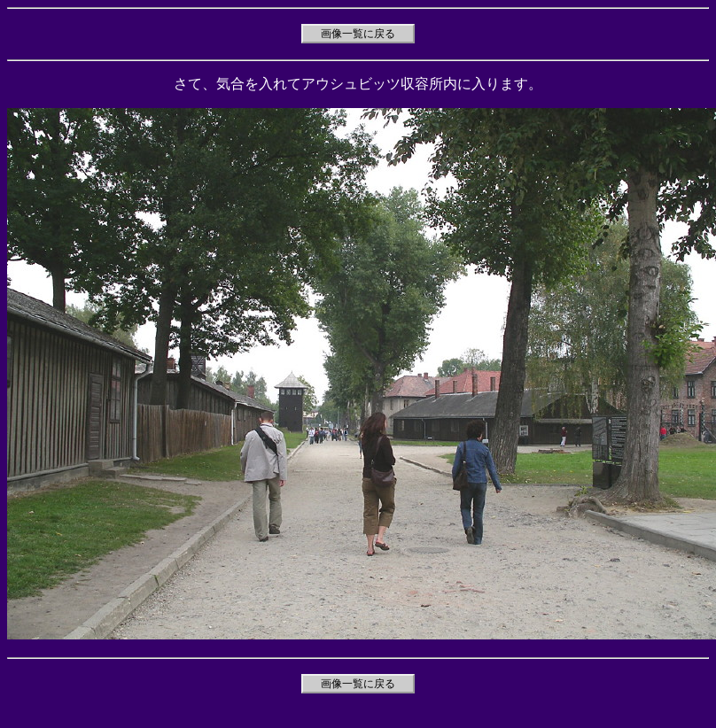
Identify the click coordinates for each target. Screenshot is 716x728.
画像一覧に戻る (358, 34)
